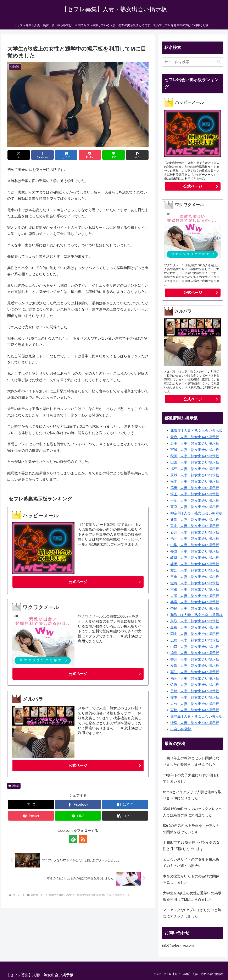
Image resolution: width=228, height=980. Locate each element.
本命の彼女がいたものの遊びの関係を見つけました (191, 880)
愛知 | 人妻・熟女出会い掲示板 (195, 570)
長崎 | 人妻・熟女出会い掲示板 (195, 691)
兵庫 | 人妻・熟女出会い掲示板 (195, 602)
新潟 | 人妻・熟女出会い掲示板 (195, 520)
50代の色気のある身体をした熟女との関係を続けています (191, 829)
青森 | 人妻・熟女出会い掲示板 (195, 437)
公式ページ (78, 582)
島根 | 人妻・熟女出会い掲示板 (195, 628)
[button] (137, 155)
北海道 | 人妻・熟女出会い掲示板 (196, 431)
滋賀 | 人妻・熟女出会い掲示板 (195, 583)
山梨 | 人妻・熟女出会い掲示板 (195, 545)
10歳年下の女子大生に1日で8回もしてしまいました (191, 778)
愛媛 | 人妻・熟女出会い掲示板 (195, 666)
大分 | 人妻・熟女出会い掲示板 (195, 704)
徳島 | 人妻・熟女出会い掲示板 (195, 653)
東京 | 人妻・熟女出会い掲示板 (195, 507)
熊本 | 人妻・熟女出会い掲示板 (195, 697)
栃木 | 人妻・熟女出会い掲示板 (195, 481)
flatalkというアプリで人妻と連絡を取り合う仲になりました (192, 795)
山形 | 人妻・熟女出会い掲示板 (195, 462)
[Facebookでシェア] (42, 155)
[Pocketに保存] (90, 155)
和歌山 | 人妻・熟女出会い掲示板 (196, 615)
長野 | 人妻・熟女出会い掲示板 (195, 551)
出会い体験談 (181, 729)
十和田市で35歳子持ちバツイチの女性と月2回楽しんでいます (191, 846)
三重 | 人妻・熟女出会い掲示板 (195, 577)
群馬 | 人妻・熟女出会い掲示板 (195, 488)
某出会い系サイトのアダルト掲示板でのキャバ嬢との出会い (191, 863)
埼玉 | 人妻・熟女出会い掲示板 (195, 494)
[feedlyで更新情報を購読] (73, 839)
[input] (193, 62)
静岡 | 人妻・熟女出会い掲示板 (195, 564)
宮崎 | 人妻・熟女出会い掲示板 (195, 710)
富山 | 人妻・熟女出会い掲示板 (195, 526)
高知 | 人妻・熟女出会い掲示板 (195, 672)
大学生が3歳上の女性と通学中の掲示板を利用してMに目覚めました (192, 896)
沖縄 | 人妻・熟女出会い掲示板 (195, 723)
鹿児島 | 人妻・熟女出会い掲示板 (196, 716)
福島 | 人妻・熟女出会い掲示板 (195, 469)
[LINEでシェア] (114, 155)
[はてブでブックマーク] (66, 155)
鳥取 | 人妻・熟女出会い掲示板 (195, 621)
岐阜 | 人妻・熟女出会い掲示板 (195, 558)
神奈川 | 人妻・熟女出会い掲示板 (196, 513)
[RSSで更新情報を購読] (83, 839)
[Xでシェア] (19, 155)
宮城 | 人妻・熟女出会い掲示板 (195, 450)
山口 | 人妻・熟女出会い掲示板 (195, 647)
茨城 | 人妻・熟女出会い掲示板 (195, 475)
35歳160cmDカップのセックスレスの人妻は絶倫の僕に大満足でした (193, 812)
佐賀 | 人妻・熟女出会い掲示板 (195, 685)
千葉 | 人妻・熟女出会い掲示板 (195, 501)
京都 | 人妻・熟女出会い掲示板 (195, 589)
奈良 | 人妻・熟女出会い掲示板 (195, 609)
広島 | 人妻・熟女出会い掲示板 (195, 640)
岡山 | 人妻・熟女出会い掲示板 (195, 634)
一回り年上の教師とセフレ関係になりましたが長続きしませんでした (191, 761)
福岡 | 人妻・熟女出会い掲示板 (195, 678)
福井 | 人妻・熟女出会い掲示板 (195, 539)
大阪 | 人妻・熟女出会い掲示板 (195, 596)
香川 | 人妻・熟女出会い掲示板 (195, 659)
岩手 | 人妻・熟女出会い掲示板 (195, 444)
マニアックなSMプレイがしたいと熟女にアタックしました (192, 913)
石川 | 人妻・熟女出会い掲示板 (195, 532)
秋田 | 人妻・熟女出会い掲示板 (195, 456)
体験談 (14, 786)
